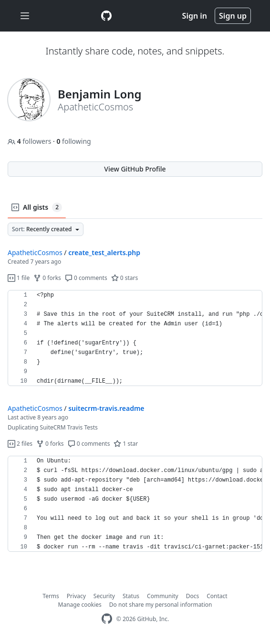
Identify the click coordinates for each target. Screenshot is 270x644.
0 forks (47, 278)
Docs (193, 596)
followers (30, 141)
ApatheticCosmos (35, 252)
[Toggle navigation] (25, 16)
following (73, 141)
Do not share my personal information (161, 605)
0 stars (125, 278)
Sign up (233, 16)
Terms (51, 596)
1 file (19, 278)
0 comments (86, 278)
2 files (20, 444)
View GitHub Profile (135, 169)
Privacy (76, 596)
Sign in (195, 16)
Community (163, 596)
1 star (126, 444)
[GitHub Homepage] (107, 619)
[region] (135, 338)
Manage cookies (80, 605)
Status (131, 596)
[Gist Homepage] (106, 16)
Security (104, 596)
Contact (217, 596)
